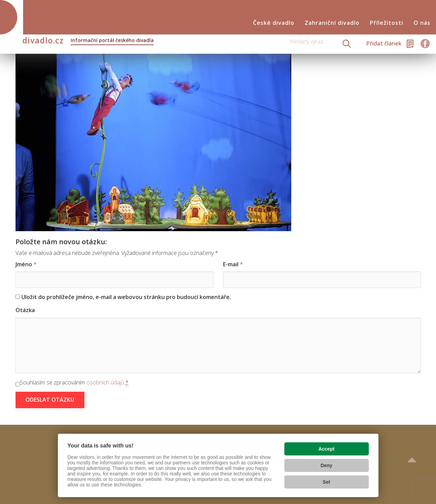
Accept (327, 449)
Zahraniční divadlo (332, 23)
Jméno (24, 264)
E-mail (231, 264)
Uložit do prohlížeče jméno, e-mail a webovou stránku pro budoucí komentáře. (126, 297)
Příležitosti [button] (387, 23)
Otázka (25, 310)
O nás (422, 23)
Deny (326, 465)
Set (326, 482)
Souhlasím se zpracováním (74, 383)
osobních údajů (105, 382)
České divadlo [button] (274, 23)
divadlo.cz (88, 41)
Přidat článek (384, 43)
